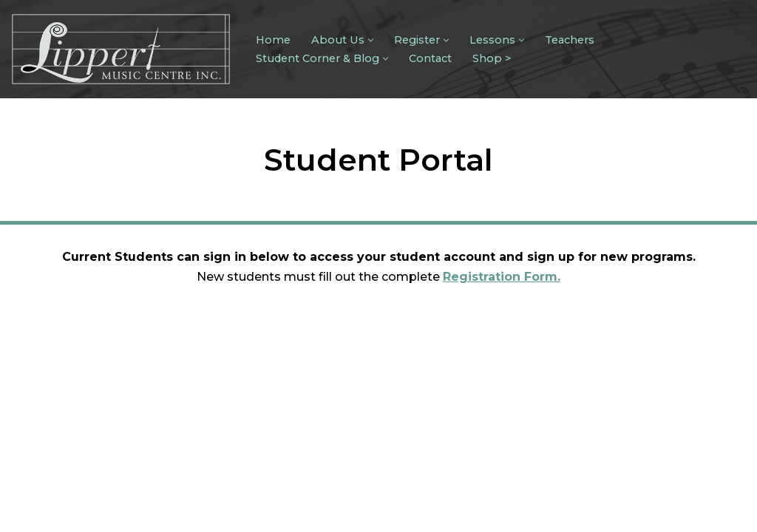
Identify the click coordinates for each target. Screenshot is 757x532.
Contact (430, 58)
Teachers (570, 40)
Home (273, 40)
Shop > (492, 58)
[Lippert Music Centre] (121, 49)
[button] (371, 40)
